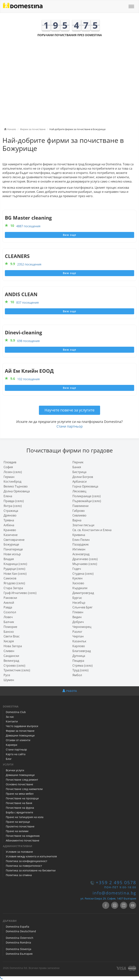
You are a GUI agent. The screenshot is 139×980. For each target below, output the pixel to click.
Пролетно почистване (20, 826)
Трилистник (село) (17, 670)
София (8, 467)
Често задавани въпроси (22, 726)
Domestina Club (16, 712)
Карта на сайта (16, 754)
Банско (9, 632)
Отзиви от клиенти (18, 740)
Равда (8, 607)
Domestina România (18, 942)
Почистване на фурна (20, 808)
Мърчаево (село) (85, 564)
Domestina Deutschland (21, 931)
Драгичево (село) (85, 559)
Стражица (11, 511)
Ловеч (8, 617)
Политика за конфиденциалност (27, 861)
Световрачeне (14, 540)
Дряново (10, 515)
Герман (9, 477)
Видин (77, 617)
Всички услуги (15, 770)
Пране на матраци (18, 822)
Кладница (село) (15, 564)
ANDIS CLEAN (21, 294)
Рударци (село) (14, 569)
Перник (78, 462)
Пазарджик (81, 544)
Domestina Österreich (20, 938)
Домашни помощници (20, 735)
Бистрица (79, 472)
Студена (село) (83, 574)
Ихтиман (79, 549)
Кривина (79, 535)
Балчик (9, 622)
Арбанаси (80, 481)
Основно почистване (19, 784)
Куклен (77, 578)
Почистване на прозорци (22, 798)
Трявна (9, 520)
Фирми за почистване (20, 731)
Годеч (77, 569)
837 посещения (28, 303)
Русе (7, 675)
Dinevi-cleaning (23, 333)
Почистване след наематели (24, 789)
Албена (9, 525)
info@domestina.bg (114, 893)
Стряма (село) (83, 666)
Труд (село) (80, 670)
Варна (77, 520)
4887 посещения (28, 226)
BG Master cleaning (28, 218)
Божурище (11, 544)
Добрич (78, 622)
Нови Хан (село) (15, 574)
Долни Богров (83, 477)
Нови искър (12, 554)
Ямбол (77, 675)
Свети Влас (12, 636)
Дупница (79, 656)
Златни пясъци (83, 525)
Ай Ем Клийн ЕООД (29, 371)
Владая (9, 559)
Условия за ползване (19, 852)
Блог (9, 759)
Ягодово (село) (14, 583)
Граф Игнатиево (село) (20, 593)
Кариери (12, 745)
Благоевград (82, 651)
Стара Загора (13, 588)
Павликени (80, 506)
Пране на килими (17, 831)
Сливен (9, 651)
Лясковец (79, 491)
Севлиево (79, 515)
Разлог (77, 632)
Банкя (77, 467)
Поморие (10, 627)
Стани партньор (70, 426)
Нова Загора (13, 646)
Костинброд (12, 481)
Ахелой (9, 603)
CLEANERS (17, 256)
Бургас (77, 598)
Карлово (79, 646)
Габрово (79, 511)
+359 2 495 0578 (116, 882)
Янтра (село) (13, 506)
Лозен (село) (13, 472)
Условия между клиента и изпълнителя (31, 856)
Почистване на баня (19, 803)
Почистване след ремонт (22, 780)
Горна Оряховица (85, 486)
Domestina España (17, 927)
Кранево (10, 530)
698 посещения (28, 341)
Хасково (78, 583)
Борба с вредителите (19, 812)
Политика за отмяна (19, 875)
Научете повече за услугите (69, 410)
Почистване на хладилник (23, 836)
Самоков (10, 578)
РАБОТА (70, 691)
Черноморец (82, 627)
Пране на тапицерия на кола (25, 817)
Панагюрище (13, 549)
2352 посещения (29, 264)
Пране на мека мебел (20, 794)
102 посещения (28, 379)
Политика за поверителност (24, 866)
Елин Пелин (81, 540)
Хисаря (9, 641)
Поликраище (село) (87, 496)
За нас (10, 717)
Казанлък (79, 641)
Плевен (78, 612)
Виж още (69, 235)
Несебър (79, 603)
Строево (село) (14, 666)
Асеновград (81, 554)
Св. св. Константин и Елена (92, 530)
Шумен (9, 680)
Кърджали (80, 588)
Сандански (11, 656)
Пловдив (10, 462)
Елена (8, 496)
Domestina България (19, 954)
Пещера (78, 661)
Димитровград (83, 593)
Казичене (11, 535)
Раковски (10, 598)
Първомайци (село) (87, 501)
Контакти (12, 721)
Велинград (11, 661)
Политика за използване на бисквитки (31, 870)
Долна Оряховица (17, 491)
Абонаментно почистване (23, 840)
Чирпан (78, 636)
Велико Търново (16, 486)
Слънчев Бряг (83, 607)
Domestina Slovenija (19, 949)
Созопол (10, 612)
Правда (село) (14, 501)
